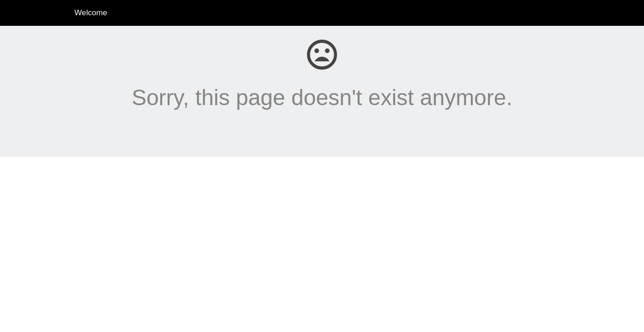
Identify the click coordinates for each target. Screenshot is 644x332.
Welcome (91, 13)
